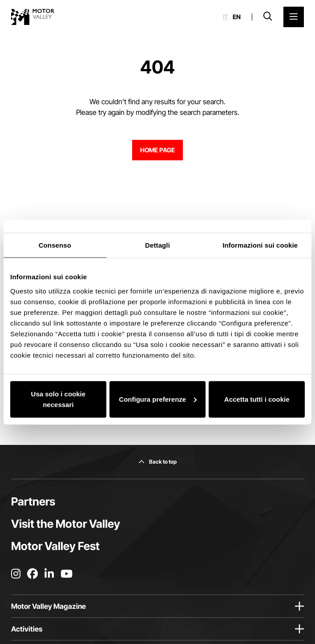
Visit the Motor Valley (66, 524)
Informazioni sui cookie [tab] (260, 245)
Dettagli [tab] (157, 245)
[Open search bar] (268, 17)
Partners (33, 501)
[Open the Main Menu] (294, 17)
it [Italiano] (226, 17)
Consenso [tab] (55, 245)
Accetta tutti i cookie (257, 399)
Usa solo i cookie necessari (59, 399)
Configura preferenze (158, 399)
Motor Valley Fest (55, 546)
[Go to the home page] (33, 17)
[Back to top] (157, 462)
